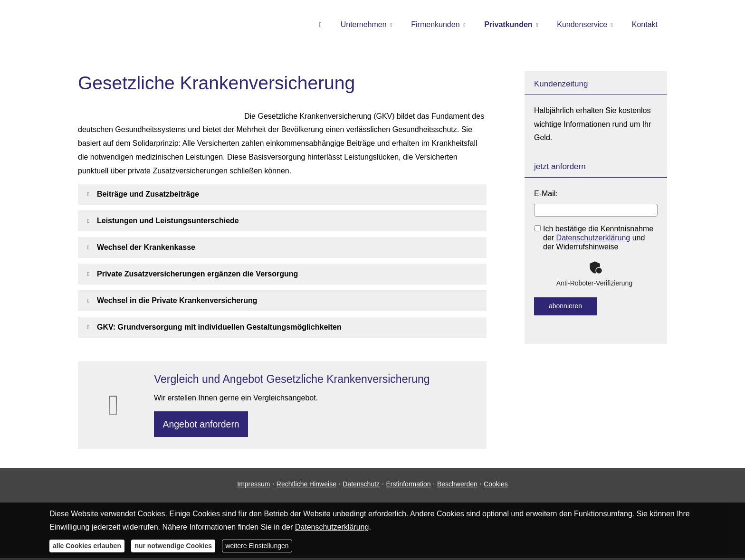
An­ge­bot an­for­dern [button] (203, 425)
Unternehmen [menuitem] (364, 24)
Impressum (253, 486)
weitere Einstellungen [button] (257, 546)
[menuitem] (320, 24)
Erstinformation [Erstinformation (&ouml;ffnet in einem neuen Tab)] (408, 486)
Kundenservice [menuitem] (582, 24)
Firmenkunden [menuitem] (435, 24)
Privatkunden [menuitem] (508, 24)
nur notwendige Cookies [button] (173, 546)
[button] (148, 194)
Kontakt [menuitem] (645, 24)
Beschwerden (457, 486)
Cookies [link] (496, 486)
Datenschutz (361, 486)
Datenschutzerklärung (593, 238)
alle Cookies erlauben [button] (87, 546)
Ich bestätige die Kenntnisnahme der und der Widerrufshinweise (594, 238)
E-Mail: (546, 194)
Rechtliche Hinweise (306, 486)
